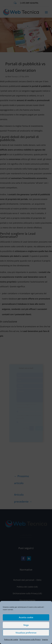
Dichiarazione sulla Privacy (30, 639)
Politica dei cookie (11, 639)
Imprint (45, 639)
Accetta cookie (26, 617)
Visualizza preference (26, 633)
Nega (26, 625)
